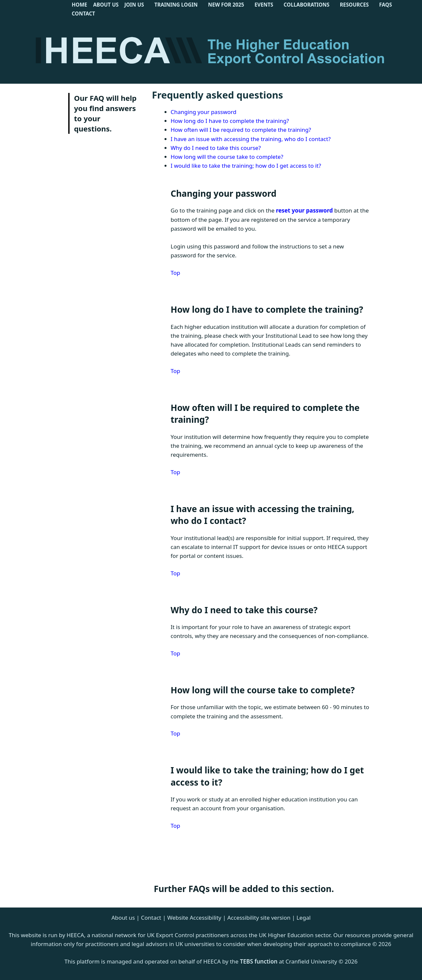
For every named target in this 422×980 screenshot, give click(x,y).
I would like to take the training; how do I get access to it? (246, 166)
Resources (354, 5)
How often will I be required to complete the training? (241, 130)
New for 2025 (226, 5)
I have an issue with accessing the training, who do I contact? (251, 139)
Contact (84, 14)
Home (80, 5)
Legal (303, 918)
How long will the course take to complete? (227, 157)
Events (264, 5)
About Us (106, 5)
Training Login (176, 5)
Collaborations (306, 5)
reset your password (304, 210)
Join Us (134, 5)
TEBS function (259, 961)
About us (123, 918)
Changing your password (204, 112)
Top (176, 273)
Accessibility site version (259, 918)
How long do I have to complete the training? (230, 121)
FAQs (386, 5)
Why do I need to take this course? (216, 148)
